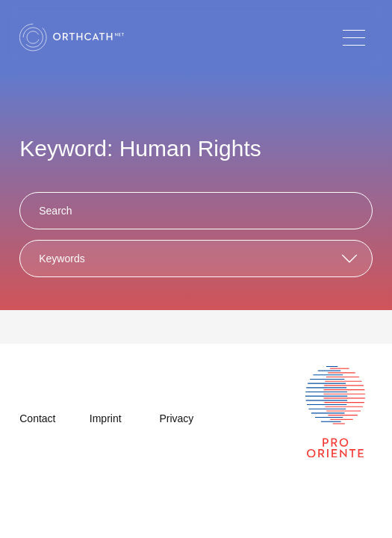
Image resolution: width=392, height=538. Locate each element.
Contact (37, 418)
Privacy (176, 418)
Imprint (106, 418)
